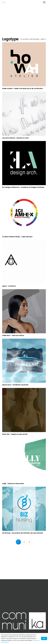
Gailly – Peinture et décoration (13, 484)
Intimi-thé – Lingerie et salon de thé (15, 434)
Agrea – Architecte (9, 286)
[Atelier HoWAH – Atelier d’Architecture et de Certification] (24, 64)
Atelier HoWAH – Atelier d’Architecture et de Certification (22, 89)
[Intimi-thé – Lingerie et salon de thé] (24, 410)
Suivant (30, 542)
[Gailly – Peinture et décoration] (24, 459)
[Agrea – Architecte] (24, 262)
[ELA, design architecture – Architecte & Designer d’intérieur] (24, 163)
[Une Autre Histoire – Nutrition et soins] (24, 114)
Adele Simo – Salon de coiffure (13, 335)
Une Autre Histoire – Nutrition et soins (15, 138)
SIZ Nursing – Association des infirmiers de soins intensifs (23, 533)
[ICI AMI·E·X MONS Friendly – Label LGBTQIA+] (24, 212)
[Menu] (44, 2)
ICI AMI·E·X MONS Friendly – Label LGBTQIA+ (17, 237)
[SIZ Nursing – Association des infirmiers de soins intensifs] (24, 509)
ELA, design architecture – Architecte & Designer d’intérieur (23, 187)
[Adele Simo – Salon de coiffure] (24, 311)
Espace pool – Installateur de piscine (15, 385)
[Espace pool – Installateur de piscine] (24, 361)
